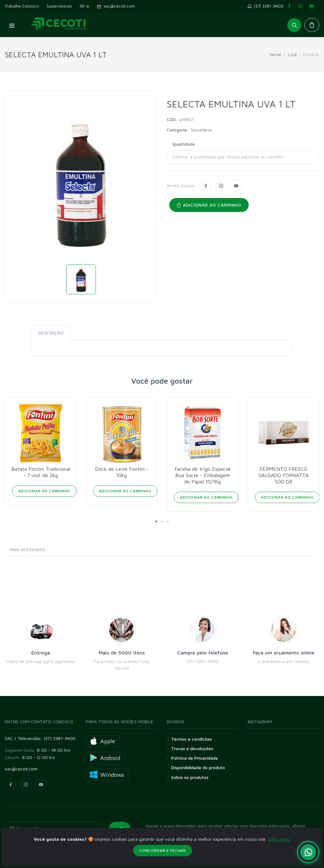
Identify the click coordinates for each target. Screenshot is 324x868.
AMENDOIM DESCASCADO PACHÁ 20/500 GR (40, 475)
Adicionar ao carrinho (209, 205)
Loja (292, 54)
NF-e (84, 6)
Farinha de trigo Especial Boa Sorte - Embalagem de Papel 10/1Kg (283, 475)
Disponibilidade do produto (198, 767)
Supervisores (59, 6)
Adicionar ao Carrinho (44, 497)
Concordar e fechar (163, 850)
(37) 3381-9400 (267, 6)
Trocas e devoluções (192, 748)
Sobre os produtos (190, 777)
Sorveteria (201, 130)
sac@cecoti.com (116, 6)
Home (275, 54)
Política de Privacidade (195, 758)
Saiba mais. (279, 839)
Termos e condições (192, 739)
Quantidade (184, 144)
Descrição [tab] (51, 333)
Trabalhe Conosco (22, 6)
